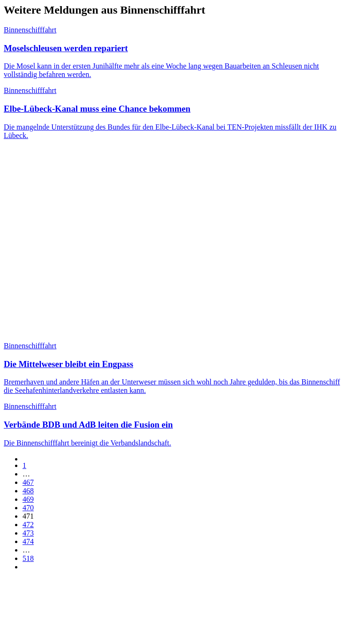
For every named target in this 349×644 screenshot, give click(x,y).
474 (28, 541)
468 (28, 491)
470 (28, 508)
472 (28, 525)
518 (28, 558)
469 (28, 499)
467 (28, 482)
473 (28, 533)
